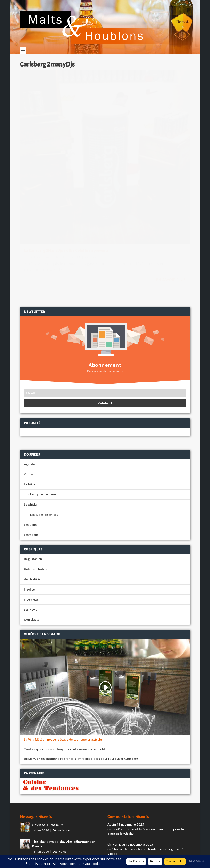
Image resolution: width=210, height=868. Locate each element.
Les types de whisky (44, 430)
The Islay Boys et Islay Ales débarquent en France (64, 760)
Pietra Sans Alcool (46, 821)
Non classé (32, 535)
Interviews (31, 515)
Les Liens (30, 440)
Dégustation (33, 475)
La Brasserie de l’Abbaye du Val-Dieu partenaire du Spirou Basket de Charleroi (63, 802)
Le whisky (31, 420)
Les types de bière (43, 410)
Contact (30, 390)
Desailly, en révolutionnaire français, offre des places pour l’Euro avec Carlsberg (81, 674)
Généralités (32, 495)
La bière (30, 400)
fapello (113, 820)
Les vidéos (31, 450)
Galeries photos (35, 485)
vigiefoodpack (118, 800)
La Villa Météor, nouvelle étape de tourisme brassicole (63, 655)
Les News (69, 177)
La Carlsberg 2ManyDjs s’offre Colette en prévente (58, 169)
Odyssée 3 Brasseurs (48, 741)
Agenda (29, 380)
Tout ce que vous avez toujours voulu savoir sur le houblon (66, 665)
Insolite (29, 505)
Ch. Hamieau (36, 177)
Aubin (112, 740)
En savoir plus (83, 206)
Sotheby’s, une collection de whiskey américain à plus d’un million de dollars (61, 781)
